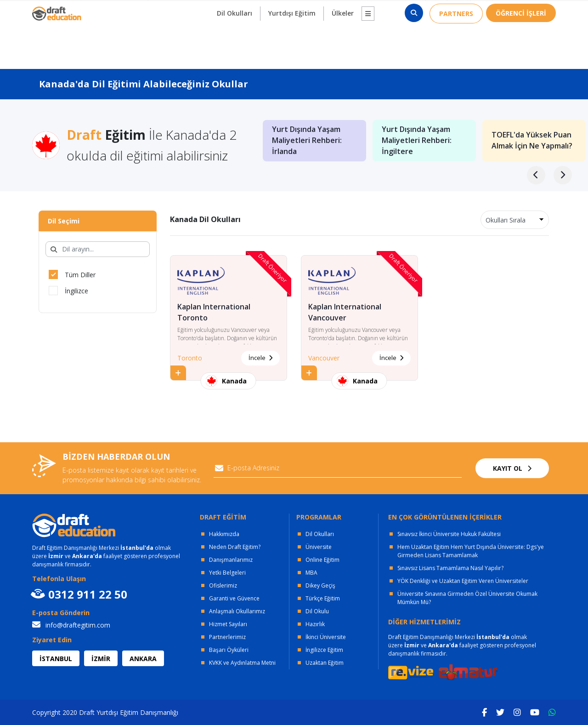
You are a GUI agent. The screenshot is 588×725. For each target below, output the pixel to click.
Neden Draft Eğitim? (235, 547)
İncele (260, 358)
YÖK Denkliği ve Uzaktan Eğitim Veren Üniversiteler (463, 581)
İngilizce (68, 291)
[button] (368, 43)
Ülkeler (343, 42)
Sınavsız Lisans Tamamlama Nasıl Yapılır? (450, 568)
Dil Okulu (317, 611)
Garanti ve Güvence (234, 598)
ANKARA (143, 659)
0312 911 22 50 (528, 9)
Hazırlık (315, 624)
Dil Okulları (320, 534)
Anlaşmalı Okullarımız (237, 611)
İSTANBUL (56, 659)
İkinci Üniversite (326, 637)
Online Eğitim (322, 560)
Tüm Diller (72, 274)
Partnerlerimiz (227, 637)
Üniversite (319, 547)
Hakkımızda (224, 534)
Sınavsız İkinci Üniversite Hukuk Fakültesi (449, 534)
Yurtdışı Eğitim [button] (292, 42)
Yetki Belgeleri (227, 573)
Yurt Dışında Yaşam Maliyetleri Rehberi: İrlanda (307, 141)
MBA (311, 573)
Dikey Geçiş (320, 585)
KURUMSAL (172, 9)
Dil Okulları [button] (235, 42)
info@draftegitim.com (71, 625)
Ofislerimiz (223, 585)
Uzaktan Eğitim (325, 663)
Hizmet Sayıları (228, 624)
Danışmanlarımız (231, 560)
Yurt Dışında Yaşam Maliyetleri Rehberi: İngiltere (417, 141)
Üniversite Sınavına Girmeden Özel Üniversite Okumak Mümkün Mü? (467, 598)
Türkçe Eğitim (323, 598)
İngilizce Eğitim (324, 650)
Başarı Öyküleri (229, 650)
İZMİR (101, 659)
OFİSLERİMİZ (112, 9)
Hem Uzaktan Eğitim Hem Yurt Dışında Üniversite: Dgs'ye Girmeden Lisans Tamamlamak (471, 551)
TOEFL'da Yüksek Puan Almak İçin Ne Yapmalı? (532, 141)
